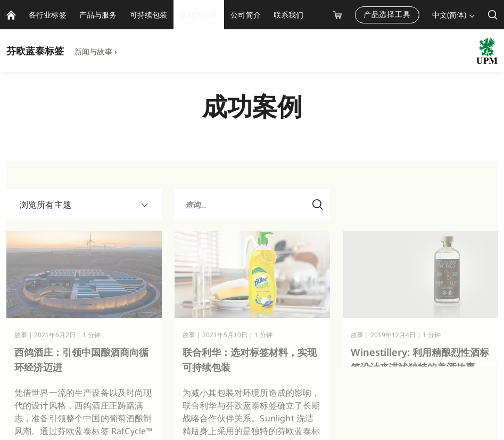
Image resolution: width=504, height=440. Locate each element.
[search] (493, 15)
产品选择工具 (387, 14)
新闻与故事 (93, 51)
